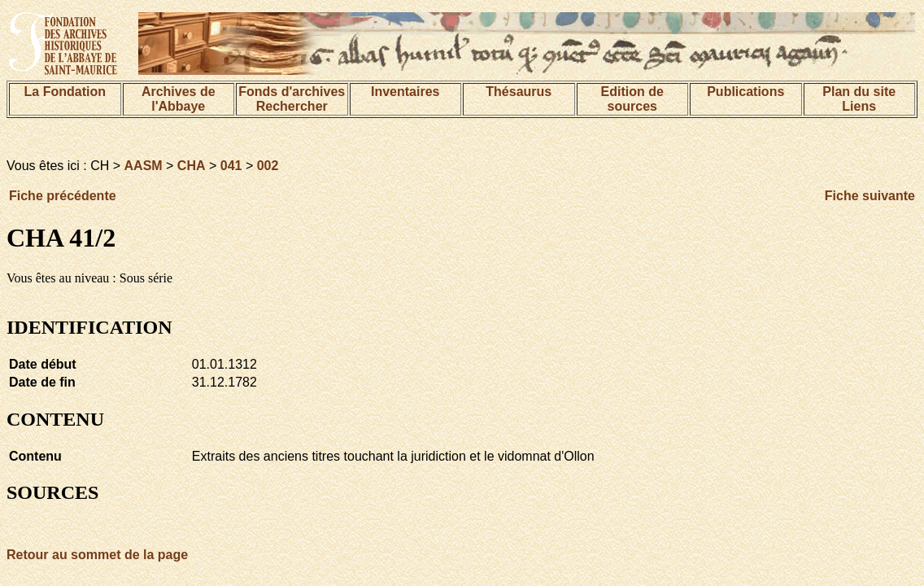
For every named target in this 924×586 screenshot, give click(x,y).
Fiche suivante (870, 196)
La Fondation (65, 92)
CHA (192, 166)
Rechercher (292, 106)
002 (268, 166)
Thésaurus (519, 92)
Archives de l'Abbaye (179, 99)
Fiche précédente (63, 196)
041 (231, 166)
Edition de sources (632, 99)
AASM (144, 166)
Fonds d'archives (292, 92)
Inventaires (405, 92)
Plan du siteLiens (859, 99)
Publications (745, 92)
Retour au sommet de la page (97, 555)
